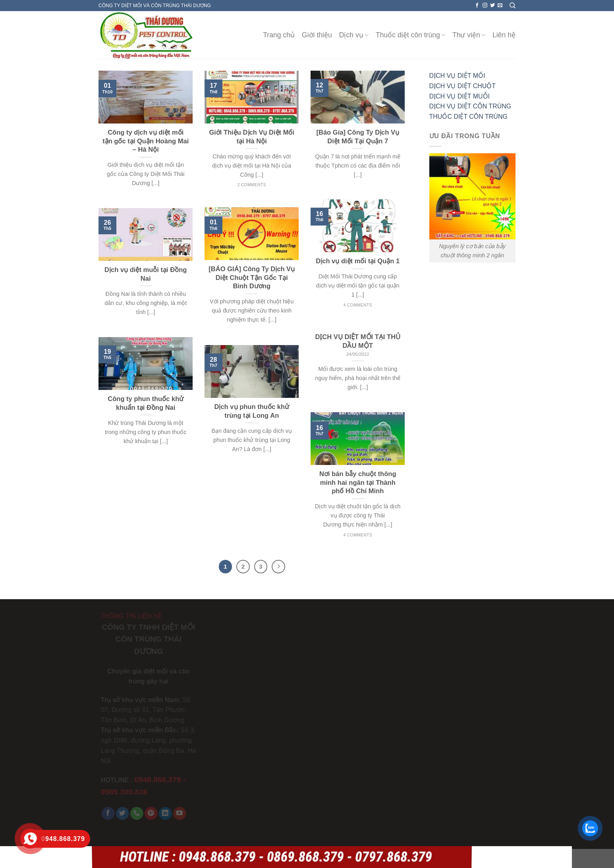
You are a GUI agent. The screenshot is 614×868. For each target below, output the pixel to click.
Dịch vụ (354, 35)
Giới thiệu (317, 35)
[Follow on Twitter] (492, 6)
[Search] (513, 6)
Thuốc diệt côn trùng (410, 35)
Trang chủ (279, 35)
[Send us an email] (500, 6)
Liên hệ (504, 35)
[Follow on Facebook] (477, 6)
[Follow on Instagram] (485, 6)
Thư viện (469, 35)
